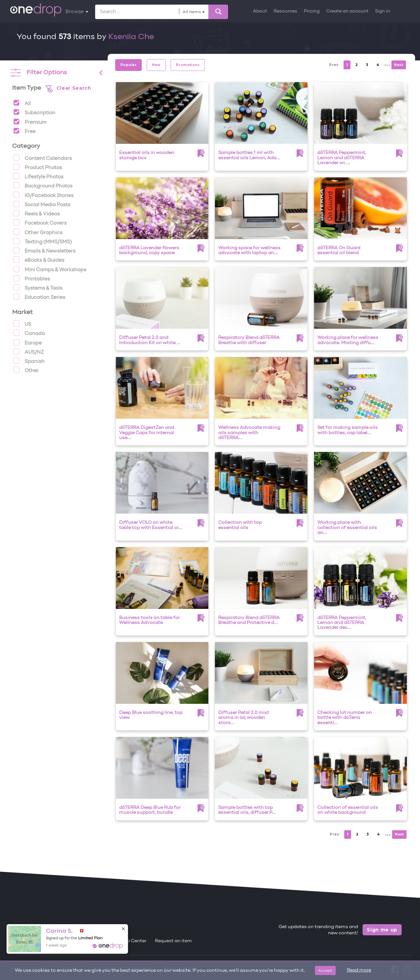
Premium (30, 122)
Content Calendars (42, 158)
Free (24, 131)
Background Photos (43, 185)
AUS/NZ (29, 351)
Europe (27, 342)
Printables (31, 278)
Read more (359, 970)
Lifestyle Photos (38, 176)
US (22, 323)
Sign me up (382, 930)
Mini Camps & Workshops (50, 269)
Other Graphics (38, 232)
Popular (128, 65)
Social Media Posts (42, 204)
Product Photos (38, 167)
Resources (285, 11)
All (22, 103)
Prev (334, 65)
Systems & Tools (38, 287)
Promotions (188, 65)
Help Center (133, 941)
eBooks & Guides (39, 259)
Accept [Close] (325, 970)
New (156, 65)
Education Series (39, 297)
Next (399, 65)
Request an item (173, 941)
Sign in (383, 11)
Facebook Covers (40, 222)
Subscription (34, 112)
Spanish (29, 361)
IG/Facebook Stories (43, 195)
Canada (29, 333)
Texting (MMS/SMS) (42, 241)
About (260, 11)
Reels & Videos (36, 213)
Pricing (312, 11)
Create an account (347, 11)
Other (26, 370)
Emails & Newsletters (44, 250)
